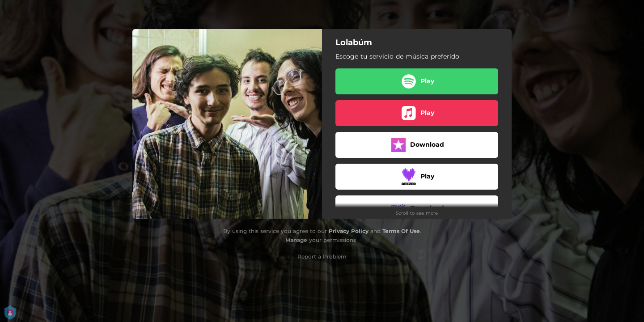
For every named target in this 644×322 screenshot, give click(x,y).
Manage (296, 240)
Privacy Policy (349, 231)
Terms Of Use (401, 231)
